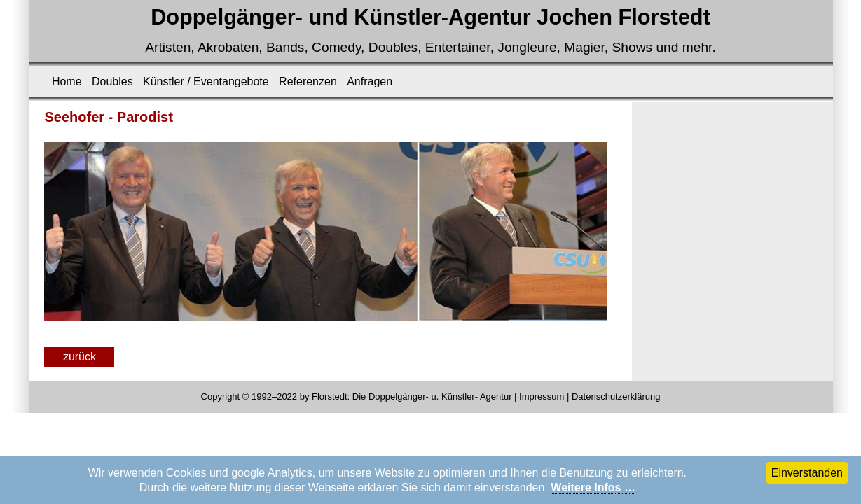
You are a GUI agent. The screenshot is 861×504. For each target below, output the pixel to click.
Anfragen (370, 82)
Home (67, 82)
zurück (80, 357)
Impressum (542, 397)
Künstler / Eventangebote (206, 82)
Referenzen (308, 82)
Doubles (112, 82)
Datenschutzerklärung (616, 397)
